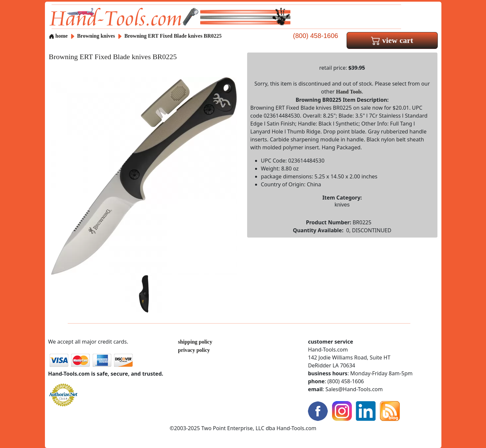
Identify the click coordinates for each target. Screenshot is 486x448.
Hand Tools (349, 92)
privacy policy (194, 350)
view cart (392, 40)
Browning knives (96, 36)
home (58, 36)
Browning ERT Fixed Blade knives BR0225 (173, 36)
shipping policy (195, 342)
